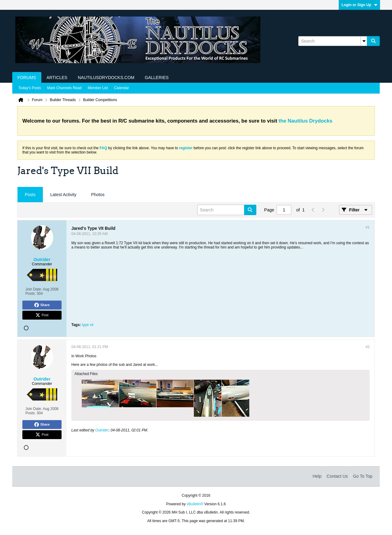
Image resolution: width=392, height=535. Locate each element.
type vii (87, 325)
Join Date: (34, 289)
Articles (57, 78)
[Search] (333, 41)
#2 (368, 347)
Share (42, 305)
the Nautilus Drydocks (305, 121)
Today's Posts (30, 88)
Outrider (102, 430)
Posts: (30, 294)
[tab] (30, 195)
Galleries (157, 78)
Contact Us (337, 476)
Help (317, 476)
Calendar (121, 88)
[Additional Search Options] (364, 41)
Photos (98, 195)
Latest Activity (63, 195)
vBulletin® (195, 504)
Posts (30, 195)
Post (42, 315)
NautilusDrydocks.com (106, 78)
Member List (98, 88)
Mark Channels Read (64, 88)
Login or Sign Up (359, 5)
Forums (27, 78)
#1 (368, 227)
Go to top (363, 476)
